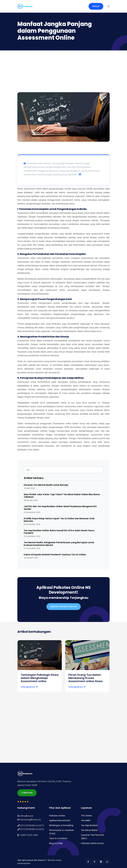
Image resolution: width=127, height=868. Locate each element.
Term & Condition (58, 838)
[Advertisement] (63, 72)
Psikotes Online (57, 816)
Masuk (96, 6)
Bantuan (27, 793)
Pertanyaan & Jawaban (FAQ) (62, 832)
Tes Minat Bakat (89, 830)
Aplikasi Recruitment (60, 820)
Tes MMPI (86, 820)
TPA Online (86, 816)
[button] (109, 6)
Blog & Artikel (56, 843)
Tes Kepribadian (89, 825)
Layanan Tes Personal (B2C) (92, 837)
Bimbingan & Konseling (61, 825)
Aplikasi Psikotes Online (64, 607)
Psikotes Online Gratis (92, 843)
